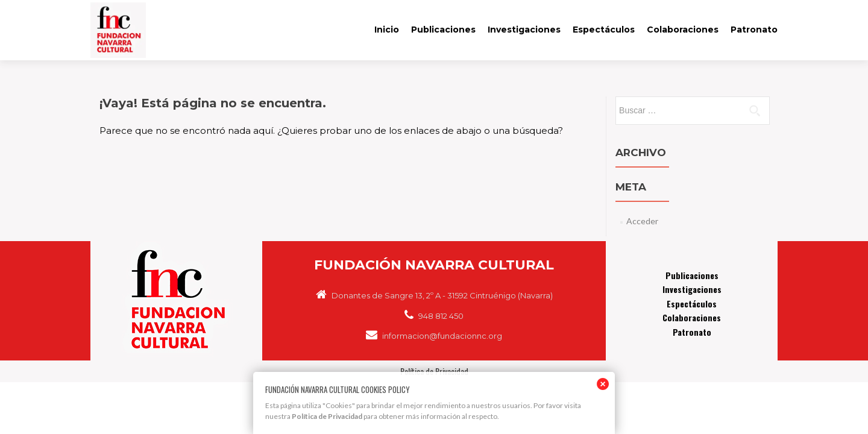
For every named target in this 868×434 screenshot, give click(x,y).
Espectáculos (604, 30)
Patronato (754, 30)
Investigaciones (524, 30)
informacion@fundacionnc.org (434, 336)
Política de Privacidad (327, 416)
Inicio (387, 30)
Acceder (642, 221)
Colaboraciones (683, 30)
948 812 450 (434, 316)
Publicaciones (443, 30)
